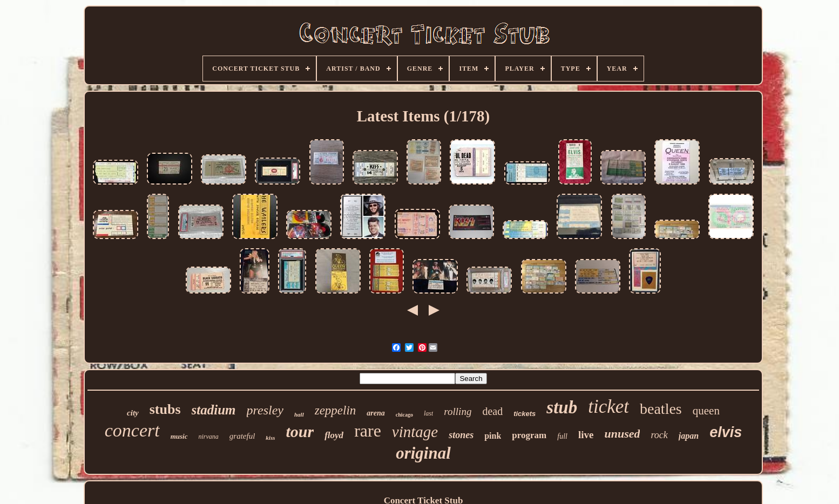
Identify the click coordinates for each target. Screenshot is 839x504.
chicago (404, 415)
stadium (214, 410)
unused (622, 434)
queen (706, 411)
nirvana (209, 437)
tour (300, 431)
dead (492, 411)
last (428, 413)
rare (368, 431)
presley (265, 410)
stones (461, 435)
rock (659, 435)
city (133, 413)
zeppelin (336, 410)
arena (375, 413)
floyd (334, 435)
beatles (661, 409)
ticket (608, 407)
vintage (415, 432)
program (529, 435)
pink (493, 436)
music (179, 436)
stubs (165, 409)
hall (299, 414)
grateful (242, 436)
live (586, 435)
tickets (525, 414)
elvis (726, 432)
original (423, 453)
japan (689, 436)
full (562, 436)
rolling (458, 411)
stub (562, 407)
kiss (270, 438)
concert (132, 430)
